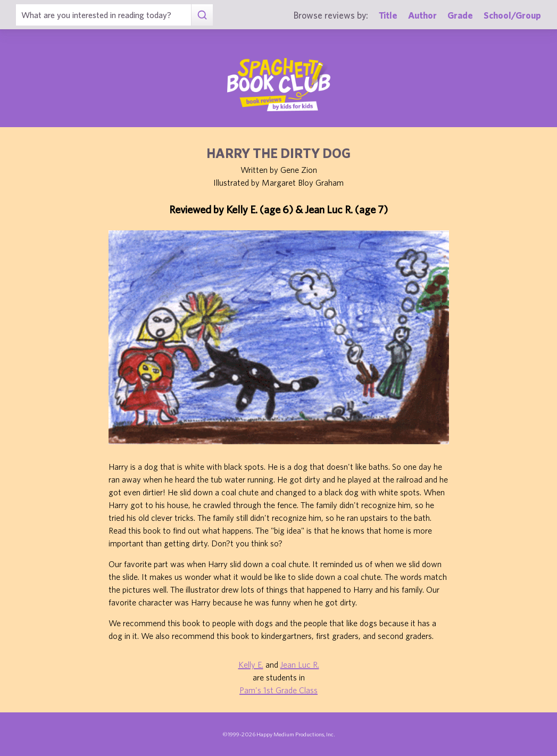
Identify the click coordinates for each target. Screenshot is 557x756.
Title (388, 15)
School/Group (512, 15)
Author (422, 15)
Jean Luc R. (300, 664)
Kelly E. (251, 664)
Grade (460, 15)
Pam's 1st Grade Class (278, 690)
